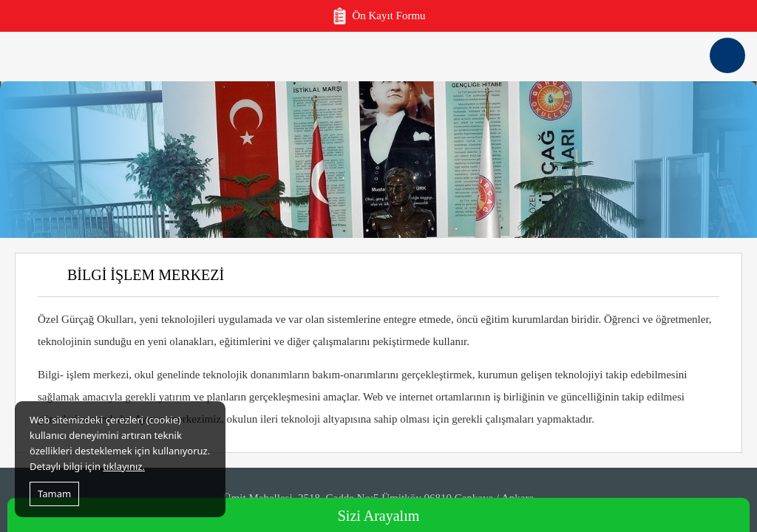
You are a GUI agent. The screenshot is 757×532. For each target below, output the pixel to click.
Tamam (54, 494)
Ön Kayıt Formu (378, 16)
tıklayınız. (124, 466)
